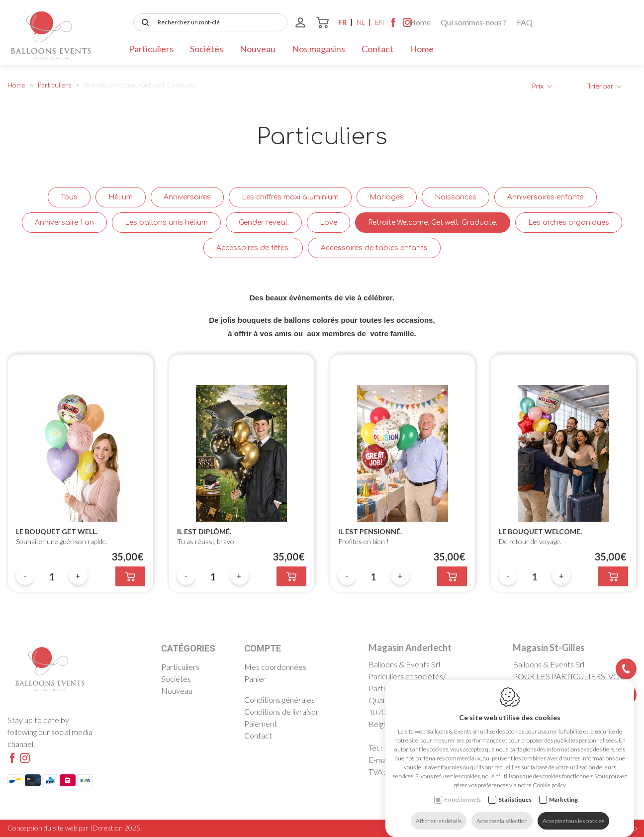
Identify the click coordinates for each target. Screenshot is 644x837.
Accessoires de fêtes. (253, 248)
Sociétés (207, 49)
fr (567, 22)
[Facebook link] (618, 25)
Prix (542, 86)
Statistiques (515, 790)
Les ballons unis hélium (166, 223)
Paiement (261, 723)
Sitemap (625, 828)
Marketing (563, 790)
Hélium (121, 197)
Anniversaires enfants (546, 197)
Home (139, 22)
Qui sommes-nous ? (193, 22)
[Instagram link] (632, 25)
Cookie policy (502, 828)
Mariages (387, 197)
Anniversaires (187, 197)
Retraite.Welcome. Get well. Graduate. (433, 223)
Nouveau (258, 49)
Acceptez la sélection (502, 811)
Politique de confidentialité (567, 828)
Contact (377, 49)
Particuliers (151, 49)
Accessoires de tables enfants (374, 248)
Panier (255, 679)
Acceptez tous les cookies (573, 811)
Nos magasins (319, 49)
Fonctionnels (462, 790)
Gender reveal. (264, 223)
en (604, 22)
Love (328, 223)
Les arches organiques (569, 223)
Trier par (604, 86)
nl (586, 22)
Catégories (188, 648)
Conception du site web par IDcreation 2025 (74, 828)
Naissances (456, 197)
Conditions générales (279, 699)
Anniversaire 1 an (64, 223)
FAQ (244, 22)
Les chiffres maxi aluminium (290, 197)
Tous (69, 197)
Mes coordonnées (275, 667)
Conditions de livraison (282, 711)
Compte (263, 648)
